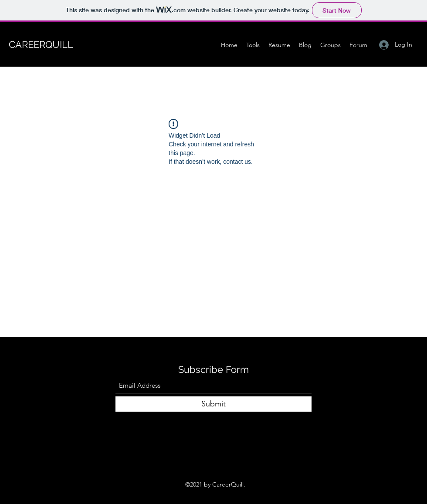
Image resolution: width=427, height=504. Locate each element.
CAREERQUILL (41, 44)
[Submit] (213, 404)
